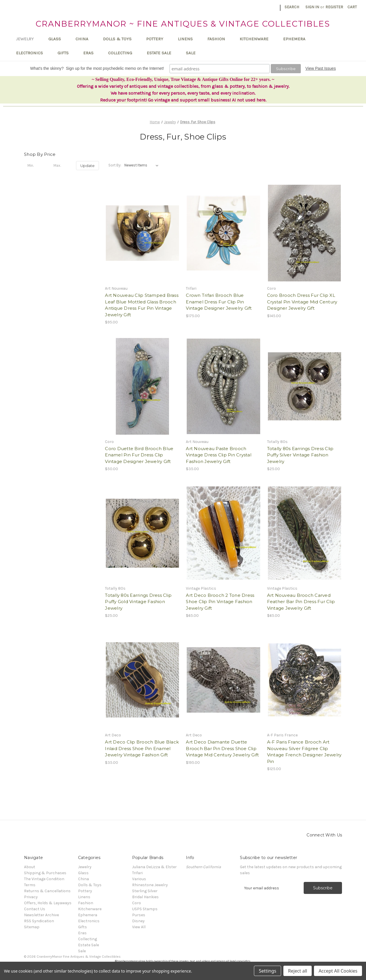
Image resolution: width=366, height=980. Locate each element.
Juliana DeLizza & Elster (154, 867)
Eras (91, 53)
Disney (138, 921)
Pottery (157, 39)
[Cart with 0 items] (352, 7)
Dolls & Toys (120, 39)
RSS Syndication (39, 921)
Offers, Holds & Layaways (48, 903)
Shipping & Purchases (45, 873)
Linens (188, 39)
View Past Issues (321, 68)
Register (334, 7)
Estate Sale (162, 53)
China (85, 39)
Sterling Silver (145, 891)
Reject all (298, 971)
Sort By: (115, 165)
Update (87, 166)
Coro (137, 903)
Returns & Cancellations (47, 891)
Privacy (31, 897)
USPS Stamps (145, 909)
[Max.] (61, 166)
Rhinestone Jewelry (150, 885)
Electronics (32, 53)
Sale (191, 53)
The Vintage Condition (44, 879)
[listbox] (143, 165)
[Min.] (35, 166)
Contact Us (35, 909)
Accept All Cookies (338, 971)
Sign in (312, 7)
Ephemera (297, 39)
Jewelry (28, 39)
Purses (139, 915)
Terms (30, 885)
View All (139, 927)
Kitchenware (257, 39)
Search (292, 7)
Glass (57, 39)
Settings (267, 971)
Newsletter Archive (41, 915)
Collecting (123, 53)
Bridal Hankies (145, 897)
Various (139, 879)
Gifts (66, 53)
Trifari (137, 873)
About (30, 867)
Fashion (219, 39)
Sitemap (32, 927)
